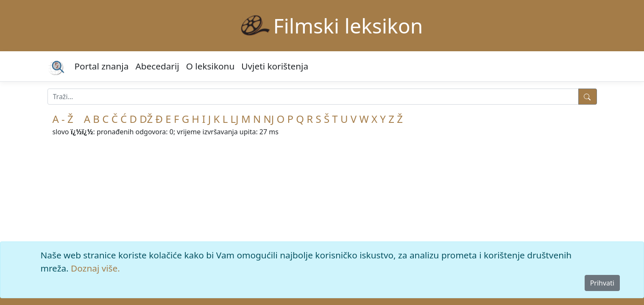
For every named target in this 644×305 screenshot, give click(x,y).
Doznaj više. (95, 268)
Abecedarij (157, 66)
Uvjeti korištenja (275, 66)
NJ (269, 119)
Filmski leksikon (348, 26)
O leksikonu (210, 66)
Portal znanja (102, 66)
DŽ (146, 119)
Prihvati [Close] (602, 283)
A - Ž (63, 119)
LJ (235, 119)
